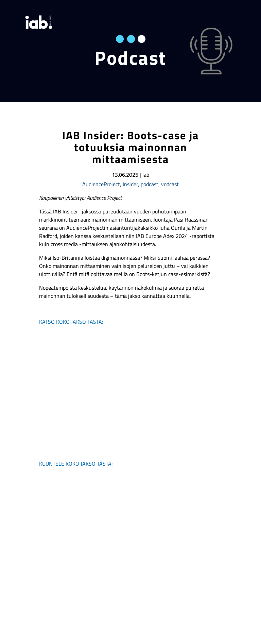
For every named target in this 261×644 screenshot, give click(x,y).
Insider (132, 184)
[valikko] (239, 22)
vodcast (170, 184)
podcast (151, 184)
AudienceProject (102, 184)
